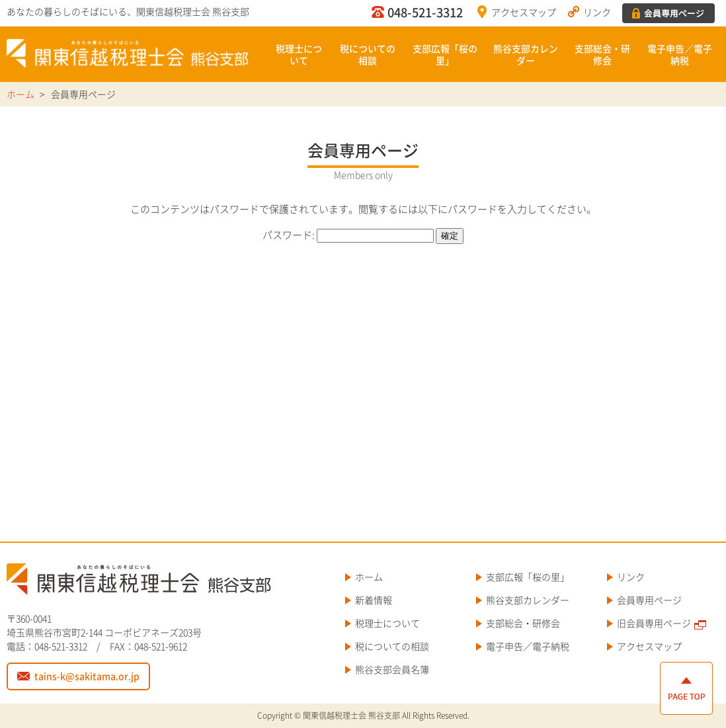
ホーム (369, 577)
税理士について (299, 54)
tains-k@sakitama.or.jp (87, 676)
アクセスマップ (524, 12)
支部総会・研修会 (602, 54)
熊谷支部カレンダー (526, 54)
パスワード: (348, 235)
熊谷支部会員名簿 (392, 669)
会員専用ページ (649, 600)
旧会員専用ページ (654, 623)
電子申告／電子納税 (680, 54)
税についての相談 (368, 54)
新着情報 (374, 600)
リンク (597, 12)
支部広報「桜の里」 (445, 54)
